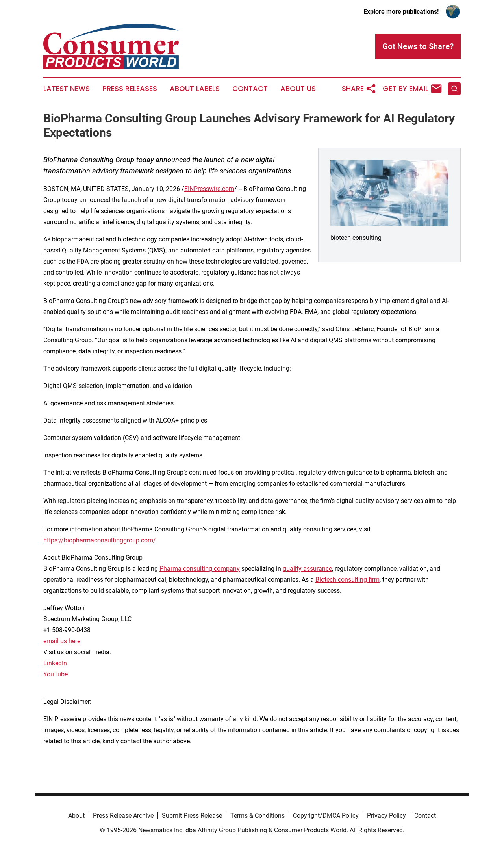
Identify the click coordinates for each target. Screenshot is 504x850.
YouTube (56, 674)
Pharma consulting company (200, 569)
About (76, 816)
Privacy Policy (386, 816)
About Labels (195, 89)
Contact (250, 89)
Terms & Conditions (258, 816)
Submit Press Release (192, 816)
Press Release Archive (123, 816)
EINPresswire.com (209, 189)
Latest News (67, 89)
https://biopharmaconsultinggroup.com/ (100, 540)
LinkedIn (55, 663)
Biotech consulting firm (347, 580)
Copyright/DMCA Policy (326, 816)
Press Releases (130, 89)
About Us (298, 89)
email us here (62, 641)
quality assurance (307, 569)
